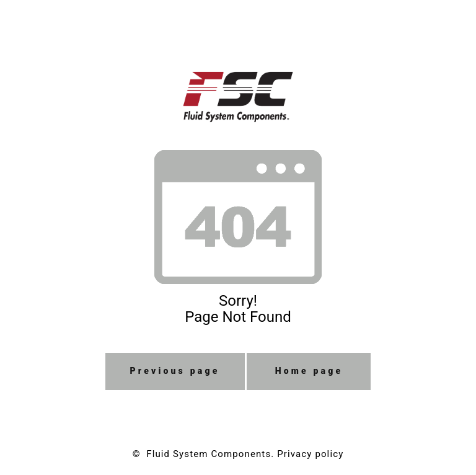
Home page (309, 371)
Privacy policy (310, 454)
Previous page (175, 371)
